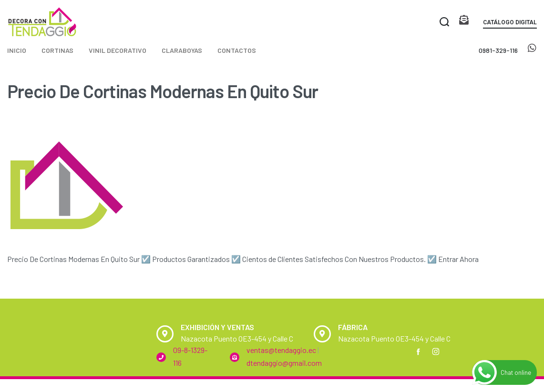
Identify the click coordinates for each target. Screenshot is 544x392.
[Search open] (444, 22)
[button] (510, 24)
